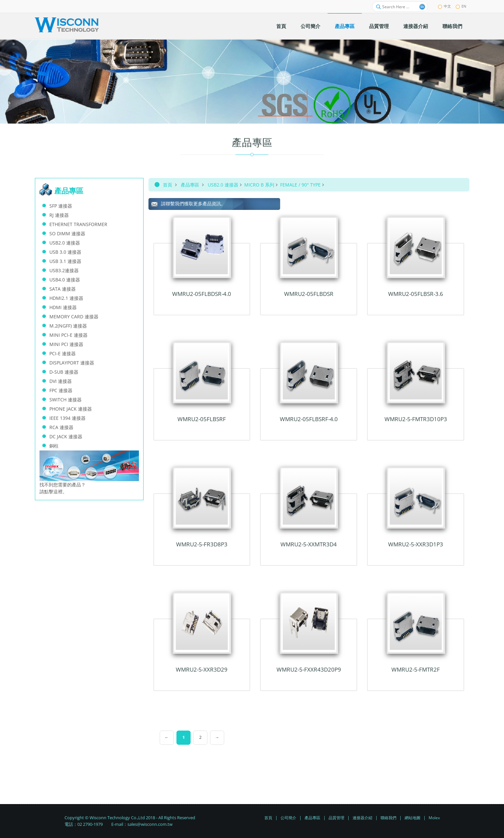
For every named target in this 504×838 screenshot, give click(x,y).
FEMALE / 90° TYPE (300, 185)
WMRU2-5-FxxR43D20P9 (309, 669)
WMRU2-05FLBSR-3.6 (416, 294)
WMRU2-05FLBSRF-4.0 (309, 419)
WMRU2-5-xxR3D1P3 (416, 544)
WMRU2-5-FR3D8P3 (202, 544)
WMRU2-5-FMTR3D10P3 (416, 419)
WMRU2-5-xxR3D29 (202, 669)
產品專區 (190, 185)
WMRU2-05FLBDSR (309, 294)
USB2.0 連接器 (223, 185)
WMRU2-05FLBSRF (202, 419)
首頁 (168, 185)
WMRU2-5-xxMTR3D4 (309, 544)
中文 (444, 6)
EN (461, 6)
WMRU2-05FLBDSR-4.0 (202, 294)
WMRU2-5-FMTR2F (416, 669)
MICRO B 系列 (259, 185)
